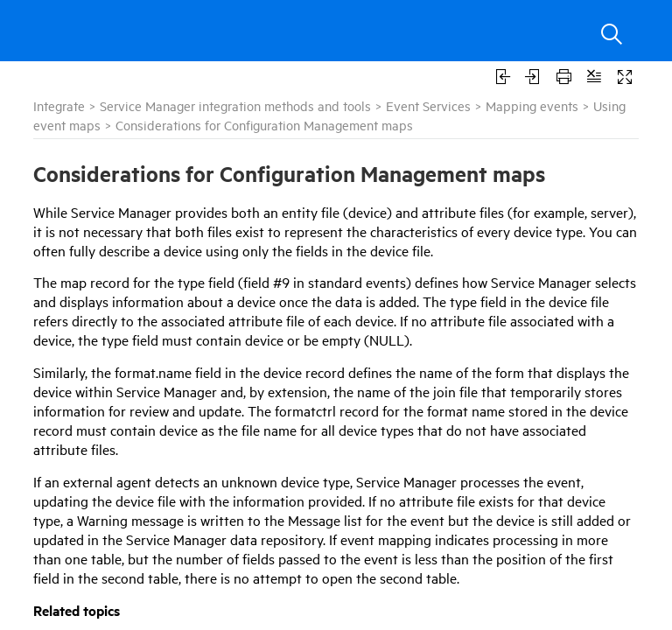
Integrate (59, 105)
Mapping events (532, 105)
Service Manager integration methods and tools (235, 105)
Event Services (428, 105)
